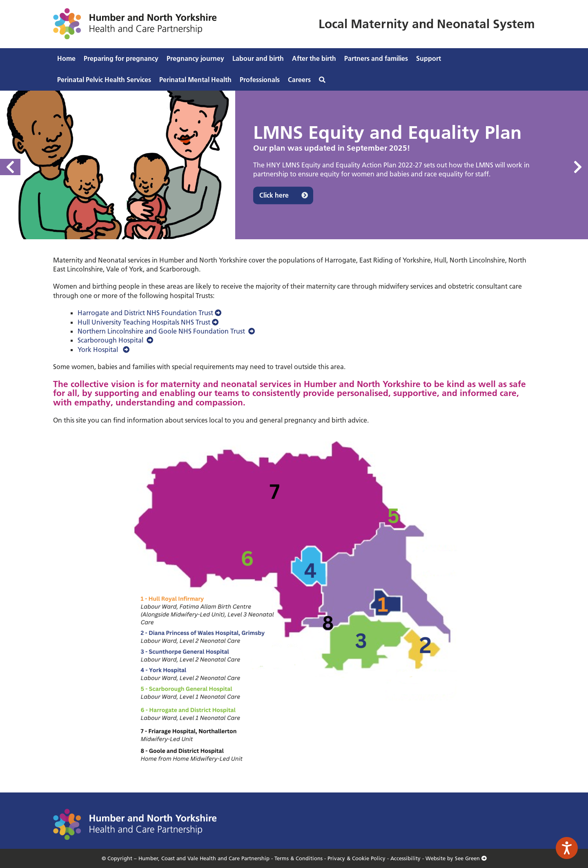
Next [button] (578, 167)
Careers (299, 80)
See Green (471, 858)
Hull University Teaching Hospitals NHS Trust (148, 322)
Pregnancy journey (195, 58)
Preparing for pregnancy (121, 58)
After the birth (314, 58)
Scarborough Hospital (115, 340)
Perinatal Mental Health (195, 80)
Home (66, 58)
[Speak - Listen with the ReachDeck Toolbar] (567, 848)
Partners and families (376, 58)
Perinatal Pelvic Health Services (104, 80)
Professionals (260, 80)
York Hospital (104, 349)
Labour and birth (258, 58)
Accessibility (405, 858)
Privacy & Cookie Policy (356, 858)
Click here (274, 196)
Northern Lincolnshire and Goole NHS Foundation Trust (166, 331)
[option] (294, 165)
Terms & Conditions (298, 858)
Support (429, 58)
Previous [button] (10, 167)
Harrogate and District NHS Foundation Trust (149, 313)
